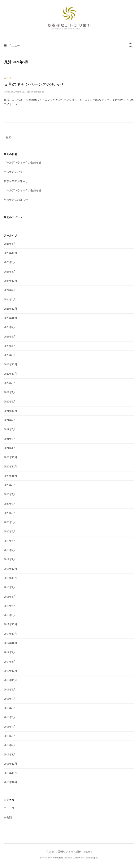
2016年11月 (10, 680)
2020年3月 (10, 532)
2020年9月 (10, 485)
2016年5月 (10, 717)
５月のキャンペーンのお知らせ (34, 84)
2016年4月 (10, 727)
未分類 (7, 78)
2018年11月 (10, 578)
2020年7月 (10, 494)
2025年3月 (10, 272)
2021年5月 (10, 430)
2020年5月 (10, 513)
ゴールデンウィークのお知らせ (23, 163)
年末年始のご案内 (15, 172)
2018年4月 (10, 606)
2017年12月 (11, 624)
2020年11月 (10, 467)
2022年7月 (10, 392)
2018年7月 (10, 587)
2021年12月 (11, 411)
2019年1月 (10, 559)
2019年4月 (10, 541)
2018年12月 (11, 569)
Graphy (77, 858)
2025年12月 (11, 253)
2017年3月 (10, 662)
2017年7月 (10, 652)
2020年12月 (11, 457)
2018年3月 (10, 615)
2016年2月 (10, 745)
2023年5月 (10, 337)
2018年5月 (10, 597)
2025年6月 (10, 262)
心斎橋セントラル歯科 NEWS (73, 852)
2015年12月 (11, 764)
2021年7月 (10, 420)
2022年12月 (11, 365)
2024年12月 (11, 281)
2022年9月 (10, 383)
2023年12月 (11, 309)
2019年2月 (10, 550)
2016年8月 (10, 690)
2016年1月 (10, 755)
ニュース (9, 808)
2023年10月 (11, 318)
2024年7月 (10, 290)
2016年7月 (10, 699)
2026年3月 (10, 244)
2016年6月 (10, 708)
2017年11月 (10, 634)
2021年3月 (10, 439)
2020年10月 (11, 476)
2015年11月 (10, 773)
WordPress (58, 858)
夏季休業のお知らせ (16, 181)
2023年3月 (10, 355)
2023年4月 (10, 346)
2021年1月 (10, 448)
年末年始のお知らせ (16, 200)
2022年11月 (10, 374)
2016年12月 (11, 671)
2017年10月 (11, 643)
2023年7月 (10, 327)
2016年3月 (10, 736)
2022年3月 (10, 402)
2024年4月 (10, 300)
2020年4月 (10, 522)
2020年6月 (10, 504)
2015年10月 (11, 782)
